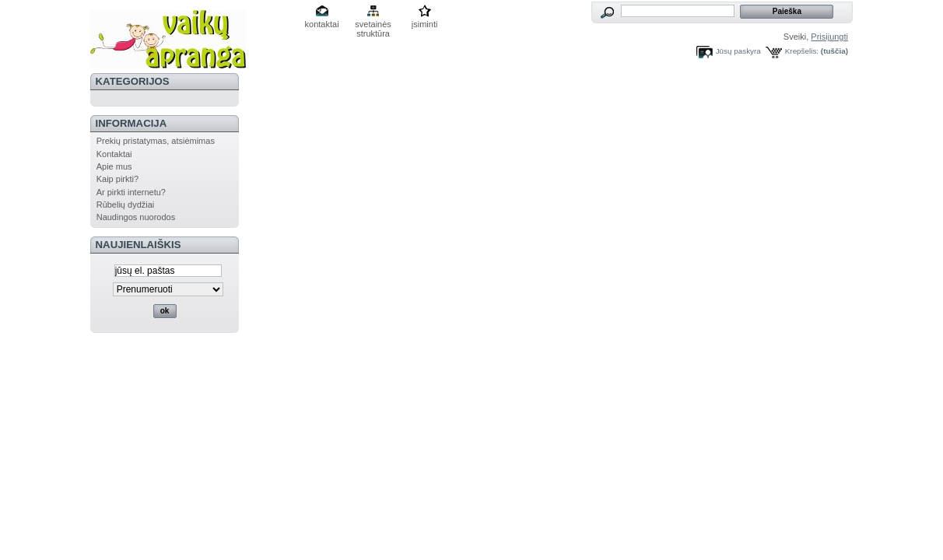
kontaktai (322, 24)
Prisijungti (829, 37)
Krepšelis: (802, 51)
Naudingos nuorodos (136, 217)
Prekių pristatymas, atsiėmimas (156, 141)
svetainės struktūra (373, 25)
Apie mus (114, 166)
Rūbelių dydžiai (126, 205)
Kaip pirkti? (117, 179)
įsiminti (425, 24)
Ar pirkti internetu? (131, 192)
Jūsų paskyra (738, 51)
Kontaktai (114, 154)
